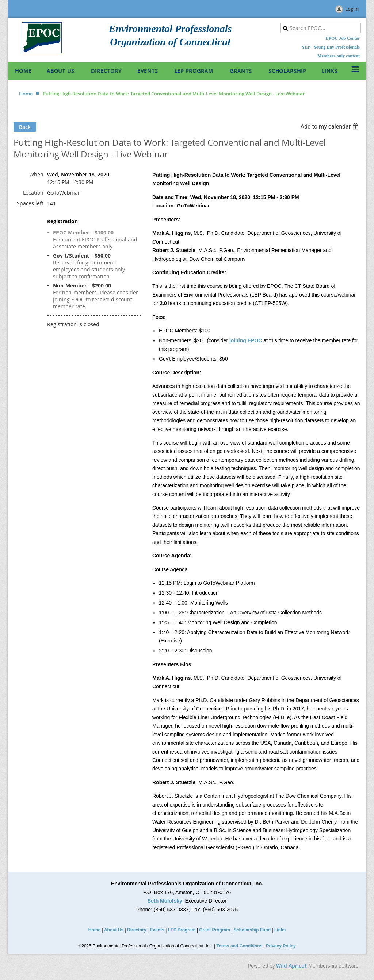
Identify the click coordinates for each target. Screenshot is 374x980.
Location (33, 193)
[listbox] (330, 127)
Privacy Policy (281, 946)
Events (157, 930)
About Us (114, 930)
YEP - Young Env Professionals (331, 47)
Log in (352, 9)
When (36, 174)
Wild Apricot (291, 966)
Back (25, 127)
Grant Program (215, 930)
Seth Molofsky (165, 901)
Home (26, 94)
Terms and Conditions (240, 946)
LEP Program (182, 930)
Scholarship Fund (252, 930)
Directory (137, 930)
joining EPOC (246, 340)
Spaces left (30, 203)
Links (280, 930)
